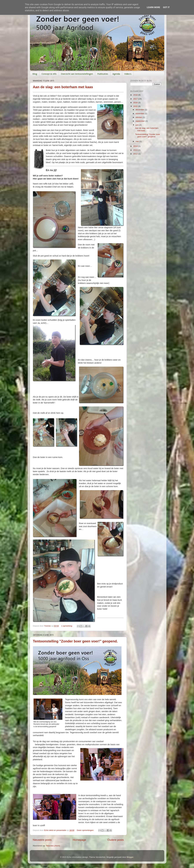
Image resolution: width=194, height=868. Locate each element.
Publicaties (103, 74)
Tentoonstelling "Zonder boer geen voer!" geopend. (75, 641)
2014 (136, 146)
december (140, 110)
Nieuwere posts (42, 840)
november (140, 114)
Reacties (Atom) (53, 846)
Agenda (116, 74)
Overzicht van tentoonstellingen (77, 74)
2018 (136, 95)
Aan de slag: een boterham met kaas (63, 87)
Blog (35, 74)
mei (138, 141)
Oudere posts (115, 840)
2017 (136, 99)
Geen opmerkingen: (86, 830)
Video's (128, 74)
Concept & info (49, 74)
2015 (136, 106)
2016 (136, 103)
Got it (166, 7)
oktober (139, 117)
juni (137, 125)
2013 (136, 150)
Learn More (153, 7)
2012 (136, 154)
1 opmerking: (67, 626)
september (141, 121)
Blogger (130, 857)
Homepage (79, 840)
